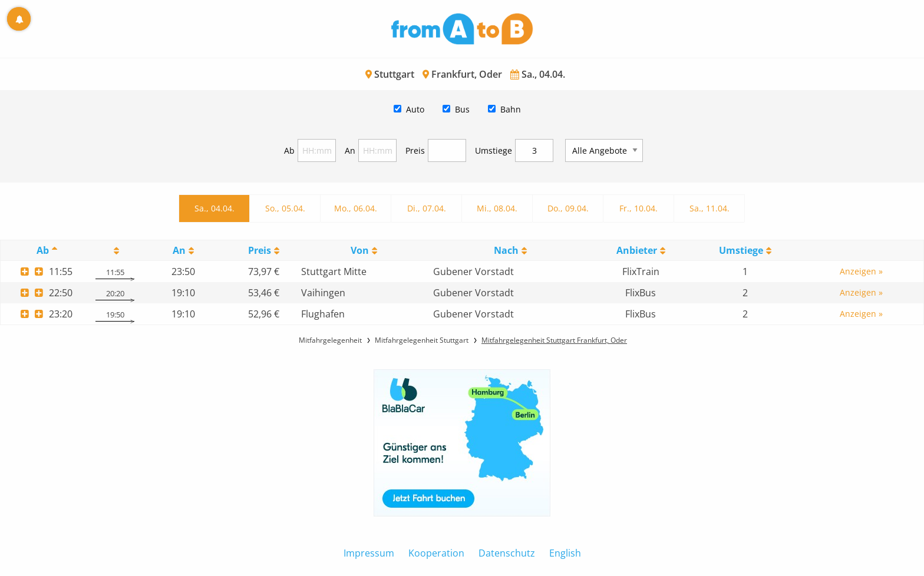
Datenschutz (507, 553)
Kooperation (436, 553)
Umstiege (494, 150)
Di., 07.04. (427, 208)
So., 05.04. (285, 208)
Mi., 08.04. (497, 208)
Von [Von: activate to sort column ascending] (360, 250)
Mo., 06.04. (356, 208)
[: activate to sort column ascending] (115, 251)
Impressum (369, 553)
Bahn (511, 109)
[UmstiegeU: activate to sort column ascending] (745, 251)
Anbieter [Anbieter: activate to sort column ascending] (637, 250)
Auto (415, 109)
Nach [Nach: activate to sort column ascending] (506, 250)
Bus (462, 109)
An (350, 150)
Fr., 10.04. (638, 208)
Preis (415, 150)
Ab (289, 150)
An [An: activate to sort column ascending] (179, 250)
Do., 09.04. (568, 208)
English (565, 553)
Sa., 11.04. (709, 208)
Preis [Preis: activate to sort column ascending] (260, 250)
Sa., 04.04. (214, 208)
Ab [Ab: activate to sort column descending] (43, 250)
